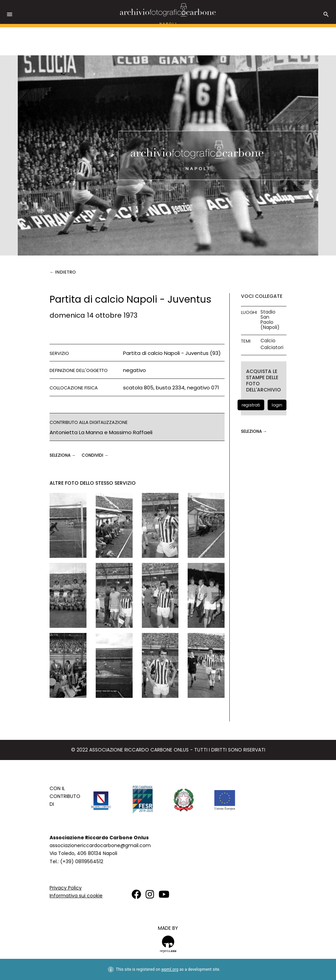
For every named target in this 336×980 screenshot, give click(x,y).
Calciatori (272, 348)
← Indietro (63, 272)
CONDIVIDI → (95, 455)
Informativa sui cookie (76, 896)
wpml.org (170, 969)
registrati (251, 405)
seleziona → (63, 455)
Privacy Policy (66, 888)
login (277, 405)
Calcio (268, 341)
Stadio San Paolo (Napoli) (270, 320)
